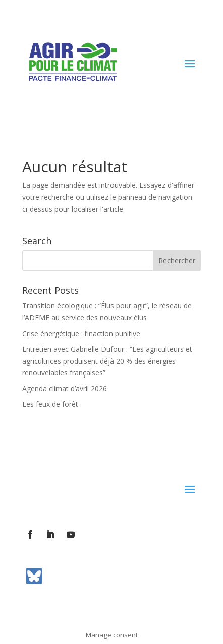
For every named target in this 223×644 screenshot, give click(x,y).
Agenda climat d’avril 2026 (65, 388)
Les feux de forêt (50, 404)
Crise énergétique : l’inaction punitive (81, 333)
